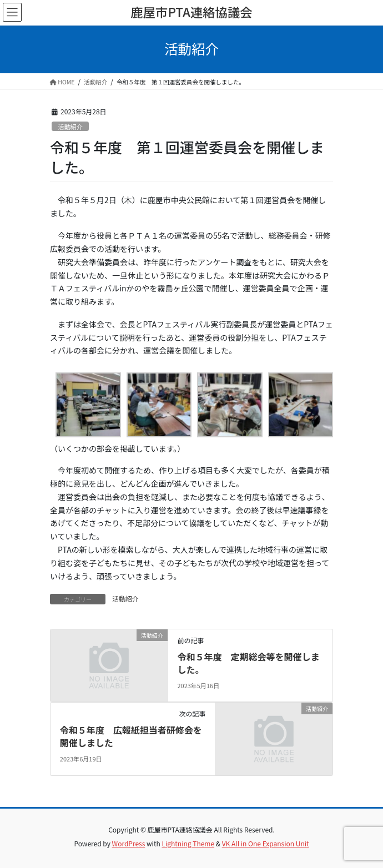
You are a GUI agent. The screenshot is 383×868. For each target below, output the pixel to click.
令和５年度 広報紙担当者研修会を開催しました (131, 736)
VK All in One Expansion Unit (266, 843)
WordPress (129, 843)
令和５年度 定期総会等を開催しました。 (248, 663)
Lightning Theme (188, 843)
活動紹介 (70, 127)
